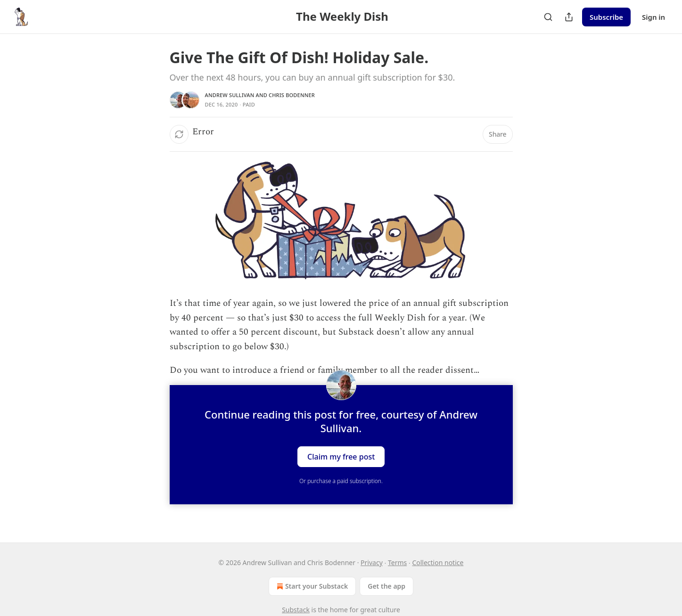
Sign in (653, 17)
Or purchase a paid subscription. (341, 481)
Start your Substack (311, 586)
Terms (397, 563)
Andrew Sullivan (230, 95)
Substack (296, 610)
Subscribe (606, 17)
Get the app (386, 586)
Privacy (372, 563)
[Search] (548, 17)
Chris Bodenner (292, 95)
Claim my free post (341, 457)
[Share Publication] (569, 17)
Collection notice (438, 563)
